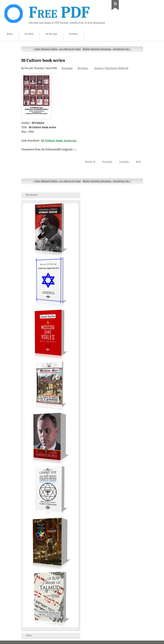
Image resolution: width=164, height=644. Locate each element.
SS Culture (83, 68)
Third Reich (111, 68)
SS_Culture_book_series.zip (59, 141)
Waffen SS (123, 68)
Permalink (67, 68)
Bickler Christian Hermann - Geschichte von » (107, 49)
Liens (29, 635)
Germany (99, 68)
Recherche (32, 195)
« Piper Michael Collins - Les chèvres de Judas (57, 49)
